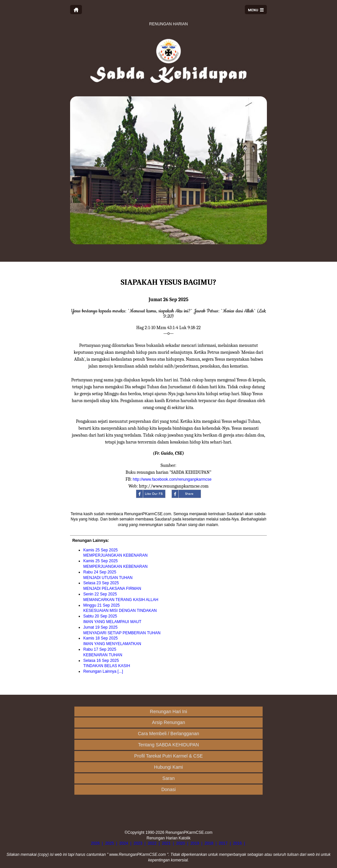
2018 (209, 843)
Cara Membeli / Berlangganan (168, 734)
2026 (95, 843)
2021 (166, 843)
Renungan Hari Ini (169, 711)
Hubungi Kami (168, 767)
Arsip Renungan (168, 722)
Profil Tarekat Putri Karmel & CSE (168, 756)
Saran (168, 778)
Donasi (168, 789)
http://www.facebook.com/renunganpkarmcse (172, 479)
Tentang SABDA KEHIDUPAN (169, 745)
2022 (152, 843)
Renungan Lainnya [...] (103, 671)
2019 (195, 843)
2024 (124, 843)
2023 (138, 843)
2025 (109, 843)
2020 (181, 843)
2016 (237, 843)
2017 (223, 843)
